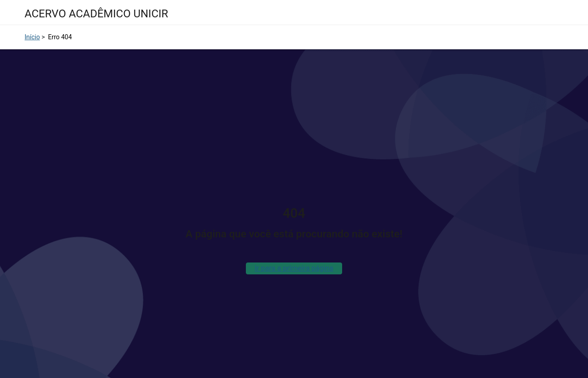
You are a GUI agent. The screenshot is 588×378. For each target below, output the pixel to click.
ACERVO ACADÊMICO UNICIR (96, 14)
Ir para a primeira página (294, 268)
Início (32, 37)
